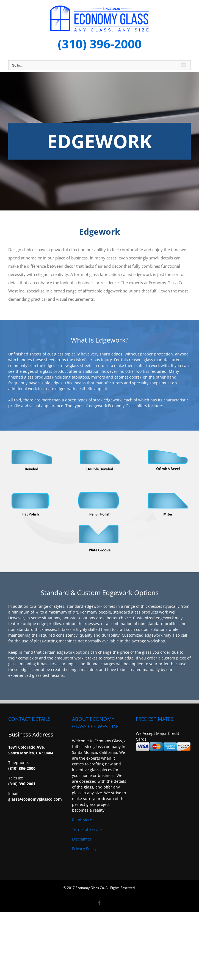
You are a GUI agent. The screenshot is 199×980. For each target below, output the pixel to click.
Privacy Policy (84, 849)
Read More (82, 820)
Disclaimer (82, 839)
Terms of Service (87, 829)
